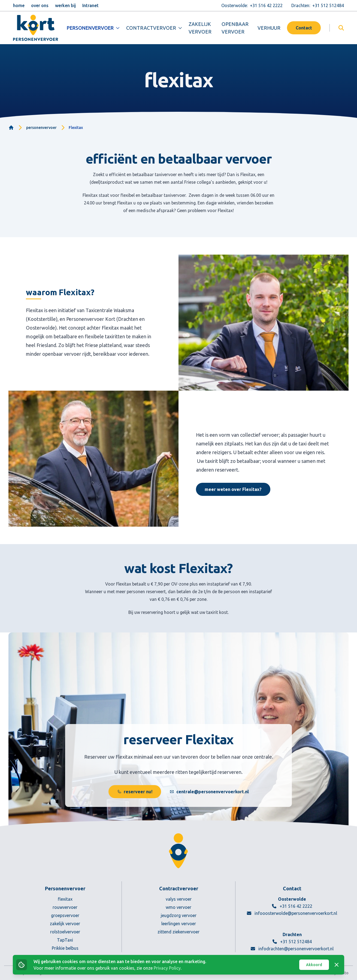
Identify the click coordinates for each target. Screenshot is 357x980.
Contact (304, 28)
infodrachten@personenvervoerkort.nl (292, 949)
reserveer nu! (135, 792)
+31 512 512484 (292, 942)
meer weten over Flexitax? (233, 489)
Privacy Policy (167, 968)
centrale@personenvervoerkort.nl (209, 792)
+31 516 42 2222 (292, 906)
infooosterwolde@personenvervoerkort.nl (292, 913)
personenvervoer (41, 128)
